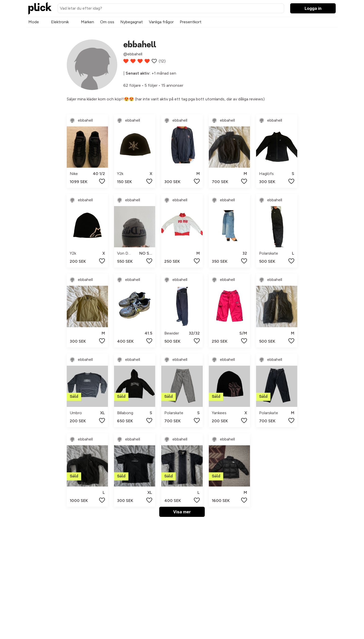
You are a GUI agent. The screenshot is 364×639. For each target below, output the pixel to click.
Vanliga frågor (161, 22)
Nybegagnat (132, 22)
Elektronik (60, 22)
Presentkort (191, 22)
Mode (34, 22)
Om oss (107, 22)
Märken (87, 22)
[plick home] (40, 8)
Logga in (313, 8)
